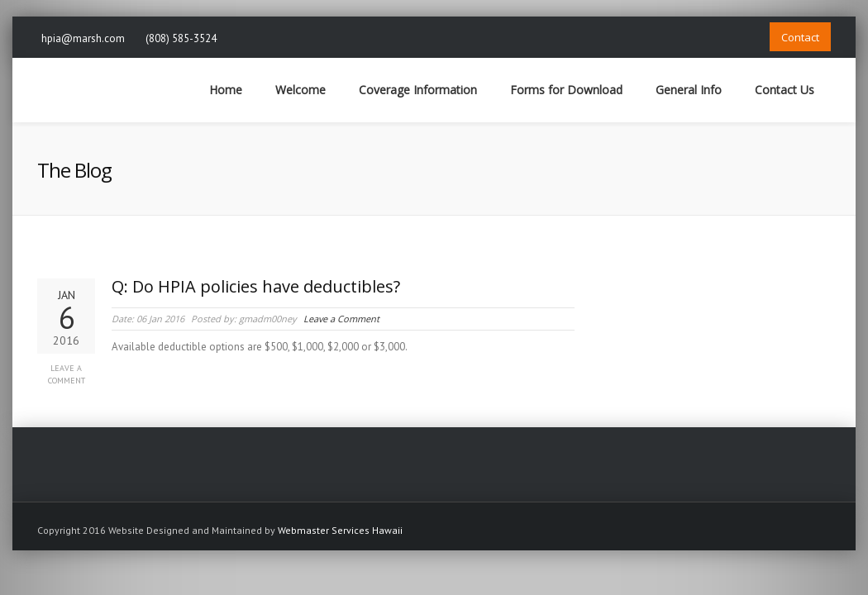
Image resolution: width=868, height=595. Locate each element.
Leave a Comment (67, 374)
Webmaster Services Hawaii (340, 530)
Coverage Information (418, 90)
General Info (689, 90)
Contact (800, 37)
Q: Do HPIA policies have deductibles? (256, 286)
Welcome (300, 90)
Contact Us (785, 90)
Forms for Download (566, 90)
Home (226, 90)
